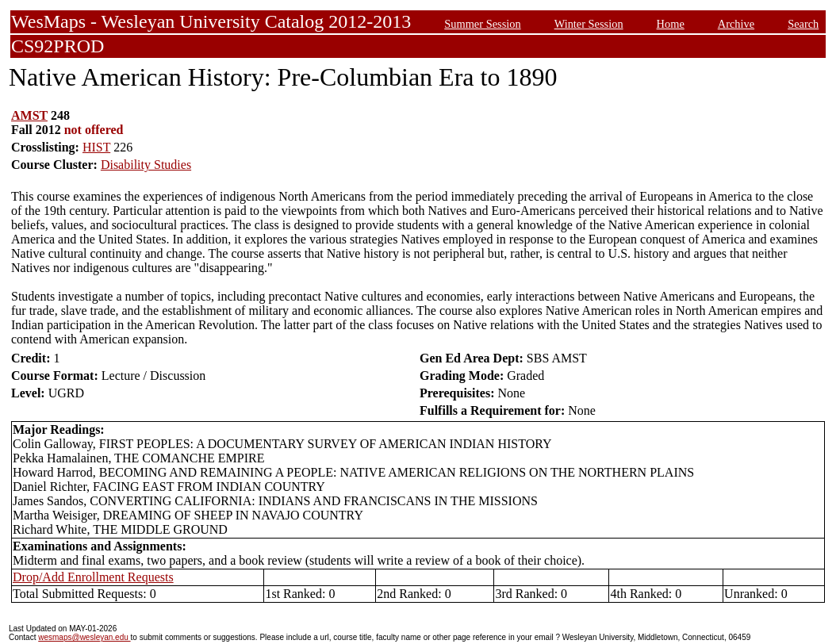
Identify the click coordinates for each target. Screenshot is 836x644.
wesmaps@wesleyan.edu (84, 637)
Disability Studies (146, 165)
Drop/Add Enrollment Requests (93, 577)
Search (803, 24)
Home (671, 24)
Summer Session (482, 24)
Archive (736, 24)
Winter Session (589, 24)
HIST (96, 147)
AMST (29, 115)
